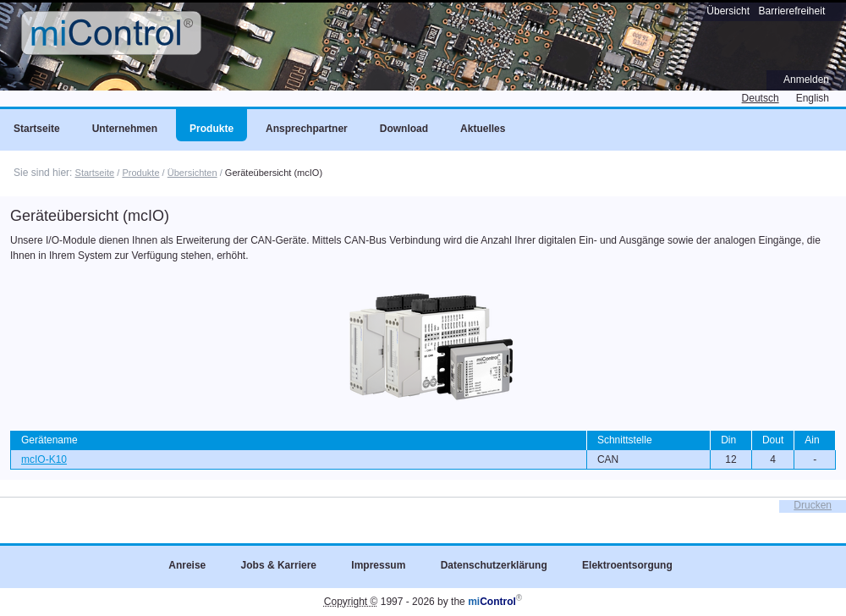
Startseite (95, 173)
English (813, 98)
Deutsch (761, 98)
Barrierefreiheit (792, 11)
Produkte (140, 173)
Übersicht (728, 11)
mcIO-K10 (44, 459)
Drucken (813, 505)
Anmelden (806, 80)
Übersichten (192, 173)
